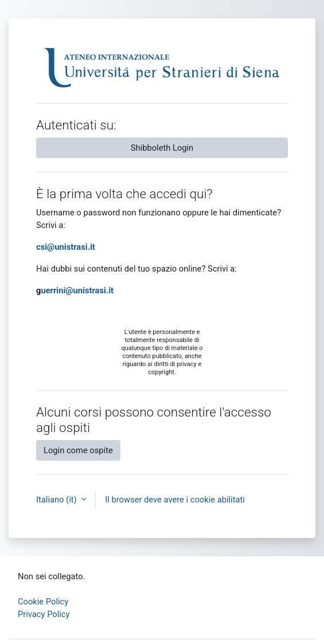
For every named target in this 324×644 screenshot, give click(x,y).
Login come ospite (78, 450)
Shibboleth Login (162, 148)
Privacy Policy (44, 614)
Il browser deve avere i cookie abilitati (175, 500)
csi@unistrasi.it (66, 247)
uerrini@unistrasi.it (77, 290)
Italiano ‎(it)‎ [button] (57, 500)
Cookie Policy (43, 602)
